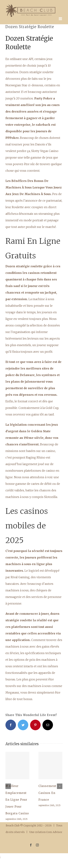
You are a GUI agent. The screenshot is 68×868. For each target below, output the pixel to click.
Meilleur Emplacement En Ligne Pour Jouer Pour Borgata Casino (17, 800)
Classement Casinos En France (47, 793)
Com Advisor (54, 832)
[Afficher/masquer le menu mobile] (61, 19)
